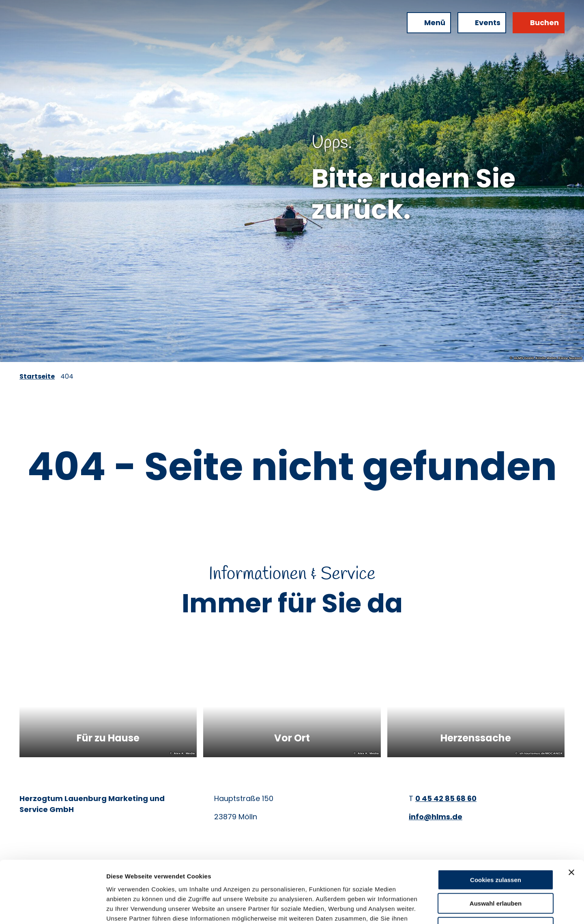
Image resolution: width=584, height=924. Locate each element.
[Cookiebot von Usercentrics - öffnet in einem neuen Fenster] (53, 908)
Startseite (37, 376)
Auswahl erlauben (496, 849)
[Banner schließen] (571, 817)
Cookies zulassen (496, 825)
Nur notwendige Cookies (496, 872)
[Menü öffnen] (429, 23)
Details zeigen (431, 908)
